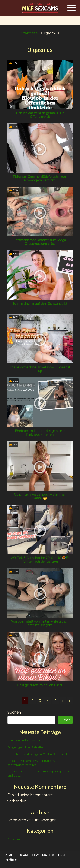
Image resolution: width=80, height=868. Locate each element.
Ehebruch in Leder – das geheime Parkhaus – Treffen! (40, 433)
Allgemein (15, 839)
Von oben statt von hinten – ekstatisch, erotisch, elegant (40, 623)
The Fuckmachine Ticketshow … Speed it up (40, 369)
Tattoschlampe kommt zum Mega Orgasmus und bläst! (40, 242)
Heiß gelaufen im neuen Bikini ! (40, 685)
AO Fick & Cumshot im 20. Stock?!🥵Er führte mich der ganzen (40, 560)
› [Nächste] (63, 701)
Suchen (14, 712)
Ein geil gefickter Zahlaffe (25, 747)
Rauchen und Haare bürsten (27, 740)
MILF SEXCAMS (19, 855)
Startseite (30, 33)
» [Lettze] (70, 701)
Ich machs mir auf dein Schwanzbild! (40, 304)
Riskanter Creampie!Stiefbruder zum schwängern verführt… (40, 179)
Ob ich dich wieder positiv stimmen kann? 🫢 (40, 496)
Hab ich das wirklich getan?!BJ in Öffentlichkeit (40, 115)
